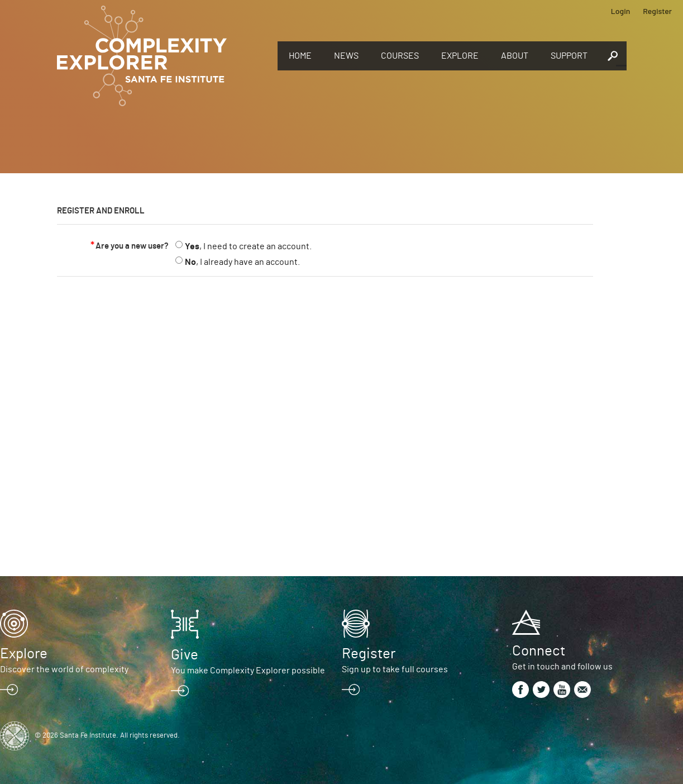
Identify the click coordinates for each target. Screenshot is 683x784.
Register (657, 11)
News (346, 56)
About (515, 56)
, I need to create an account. (248, 246)
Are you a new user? (132, 246)
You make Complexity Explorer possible (248, 671)
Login (621, 11)
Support (569, 56)
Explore (460, 56)
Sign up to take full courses (395, 669)
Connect (539, 651)
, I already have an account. (242, 262)
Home (300, 56)
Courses (400, 56)
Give (185, 655)
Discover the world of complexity (64, 669)
